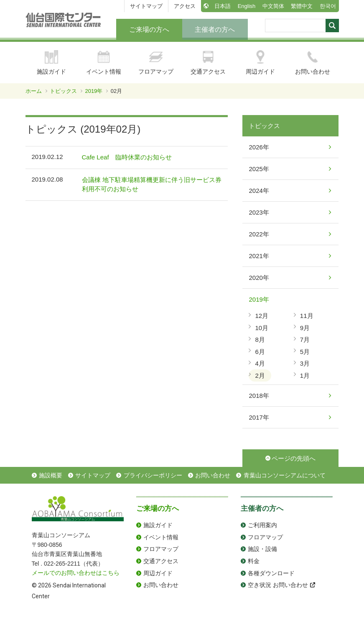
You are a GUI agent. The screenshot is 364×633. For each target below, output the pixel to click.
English (247, 6)
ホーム (34, 91)
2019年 (94, 91)
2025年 (259, 169)
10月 (262, 328)
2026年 (259, 147)
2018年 (259, 396)
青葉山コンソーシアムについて (285, 475)
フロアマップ (156, 63)
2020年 (259, 278)
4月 (260, 363)
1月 (305, 375)
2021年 (259, 256)
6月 (260, 352)
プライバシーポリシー (153, 475)
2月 (260, 375)
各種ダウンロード (271, 573)
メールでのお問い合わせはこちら (76, 573)
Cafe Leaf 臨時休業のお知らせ (127, 157)
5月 (305, 352)
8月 (260, 340)
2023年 (259, 212)
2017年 (259, 417)
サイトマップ (146, 6)
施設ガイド (51, 63)
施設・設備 (262, 549)
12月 (262, 316)
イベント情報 (104, 63)
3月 (305, 363)
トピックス (63, 91)
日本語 (223, 6)
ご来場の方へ (149, 29)
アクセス (185, 6)
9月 (305, 328)
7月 (305, 340)
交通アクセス (208, 63)
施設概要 (51, 475)
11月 (307, 316)
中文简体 (273, 6)
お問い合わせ (313, 63)
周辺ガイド (260, 63)
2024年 (259, 191)
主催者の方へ (215, 29)
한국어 (328, 6)
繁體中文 (302, 6)
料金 (254, 561)
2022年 (259, 234)
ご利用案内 (262, 525)
